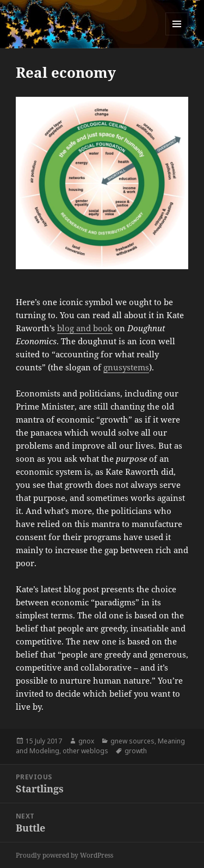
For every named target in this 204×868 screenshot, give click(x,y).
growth (136, 751)
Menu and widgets (177, 35)
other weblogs (85, 751)
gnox (86, 741)
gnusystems (126, 367)
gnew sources (132, 741)
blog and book (85, 328)
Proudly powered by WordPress (64, 855)
